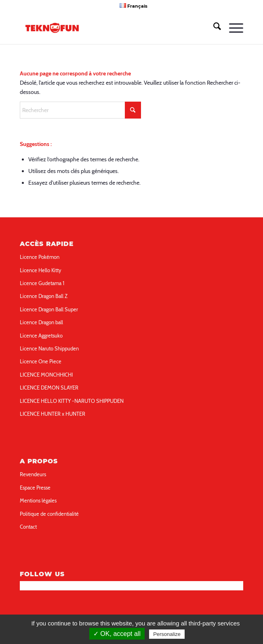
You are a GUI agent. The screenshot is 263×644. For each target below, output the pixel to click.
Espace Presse (35, 488)
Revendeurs (33, 474)
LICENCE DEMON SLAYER (49, 388)
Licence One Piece (41, 361)
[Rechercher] (213, 28)
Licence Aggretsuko (41, 336)
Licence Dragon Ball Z (44, 296)
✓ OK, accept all (117, 634)
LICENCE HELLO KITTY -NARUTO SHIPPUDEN (72, 401)
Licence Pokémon (40, 257)
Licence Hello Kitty (41, 270)
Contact (28, 527)
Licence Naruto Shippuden (49, 348)
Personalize (167, 634)
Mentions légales (38, 500)
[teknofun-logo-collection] (109, 28)
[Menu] (232, 28)
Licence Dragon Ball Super (49, 309)
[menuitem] (134, 6)
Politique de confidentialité (49, 514)
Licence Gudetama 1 (42, 283)
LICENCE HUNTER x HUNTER (53, 414)
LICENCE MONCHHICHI (46, 375)
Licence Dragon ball (41, 322)
